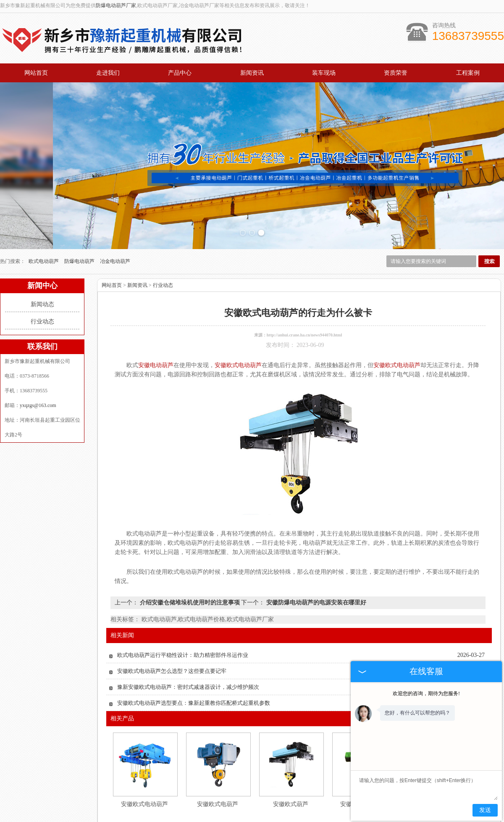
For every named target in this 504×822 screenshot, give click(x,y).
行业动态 (42, 277)
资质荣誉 (396, 73)
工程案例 (468, 73)
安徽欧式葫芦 (291, 760)
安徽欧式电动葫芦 (144, 760)
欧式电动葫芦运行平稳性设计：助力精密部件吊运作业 (183, 611)
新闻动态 (42, 260)
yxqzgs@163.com (38, 361)
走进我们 (108, 73)
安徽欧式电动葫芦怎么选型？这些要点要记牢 (172, 626)
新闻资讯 (252, 73)
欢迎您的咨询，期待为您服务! (426, 693)
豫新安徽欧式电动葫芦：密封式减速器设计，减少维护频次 (188, 642)
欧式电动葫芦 (44, 217)
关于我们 (120, 798)
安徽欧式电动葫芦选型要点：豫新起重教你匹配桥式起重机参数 (194, 658)
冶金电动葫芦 (115, 217)
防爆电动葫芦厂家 (116, 5)
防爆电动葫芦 (80, 217)
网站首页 (36, 73)
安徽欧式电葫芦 (218, 760)
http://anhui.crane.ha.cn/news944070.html (304, 290)
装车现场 (324, 73)
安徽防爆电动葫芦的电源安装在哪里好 (315, 558)
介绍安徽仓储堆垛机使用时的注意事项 (190, 558)
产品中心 (180, 73)
